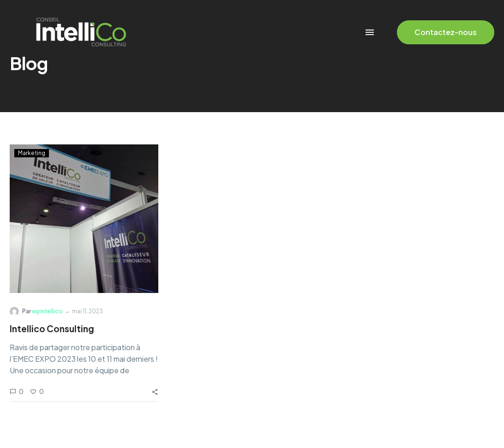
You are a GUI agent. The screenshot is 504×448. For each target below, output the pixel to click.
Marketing (32, 153)
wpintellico (47, 311)
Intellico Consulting (52, 329)
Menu (370, 32)
